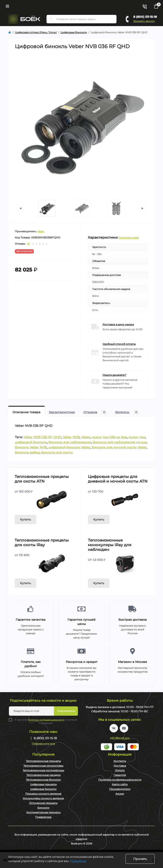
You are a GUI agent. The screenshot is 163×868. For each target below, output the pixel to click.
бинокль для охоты (57, 452)
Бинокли (43, 808)
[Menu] (7, 6)
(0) (28, 244)
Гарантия (120, 775)
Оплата (120, 770)
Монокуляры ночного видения (43, 798)
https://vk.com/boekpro (114, 728)
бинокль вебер (27, 452)
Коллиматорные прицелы (43, 812)
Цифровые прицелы (43, 784)
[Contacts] (145, 6)
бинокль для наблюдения (70, 442)
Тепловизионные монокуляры (43, 766)
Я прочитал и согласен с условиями (46, 721)
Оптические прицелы (43, 803)
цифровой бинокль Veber (69, 447)
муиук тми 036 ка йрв (109, 437)
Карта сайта (120, 784)
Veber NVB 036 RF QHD (42, 437)
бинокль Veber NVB (31, 447)
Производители (120, 789)
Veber (41, 231)
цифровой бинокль (31, 442)
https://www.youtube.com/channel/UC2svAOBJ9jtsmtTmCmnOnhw (124, 728)
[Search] (51, 19)
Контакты (120, 761)
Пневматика (43, 817)
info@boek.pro (120, 738)
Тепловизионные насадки (43, 775)
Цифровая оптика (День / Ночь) (36, 32)
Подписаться (66, 711)
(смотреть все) (129, 238)
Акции (120, 794)
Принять (140, 859)
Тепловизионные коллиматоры (43, 770)
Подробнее (78, 861)
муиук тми (137, 437)
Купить (25, 519)
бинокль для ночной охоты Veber (119, 447)
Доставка (120, 766)
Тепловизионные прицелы (43, 761)
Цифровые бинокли (74, 32)
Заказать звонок (144, 21)
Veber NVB (71, 437)
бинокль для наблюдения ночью (120, 442)
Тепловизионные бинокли (43, 780)
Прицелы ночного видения (43, 794)
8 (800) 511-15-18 (145, 17)
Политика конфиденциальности (46, 720)
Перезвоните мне (43, 744)
